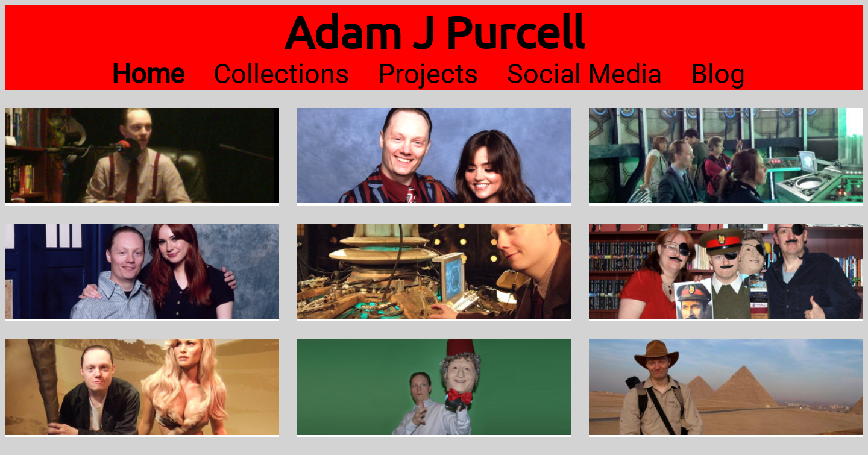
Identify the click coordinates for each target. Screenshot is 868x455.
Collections (281, 74)
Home (148, 74)
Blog (718, 74)
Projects (428, 74)
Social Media (584, 74)
